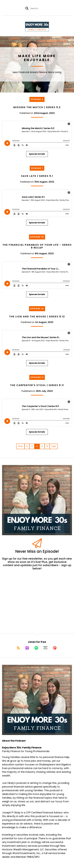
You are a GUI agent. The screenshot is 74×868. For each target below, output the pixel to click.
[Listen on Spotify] (36, 648)
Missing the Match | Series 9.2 (37, 107)
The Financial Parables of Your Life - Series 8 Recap (37, 246)
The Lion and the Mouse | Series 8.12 (37, 316)
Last (54, 446)
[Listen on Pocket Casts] (55, 648)
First (20, 446)
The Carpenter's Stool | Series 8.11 (37, 385)
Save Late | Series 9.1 (37, 176)
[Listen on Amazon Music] (46, 648)
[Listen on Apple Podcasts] (27, 648)
